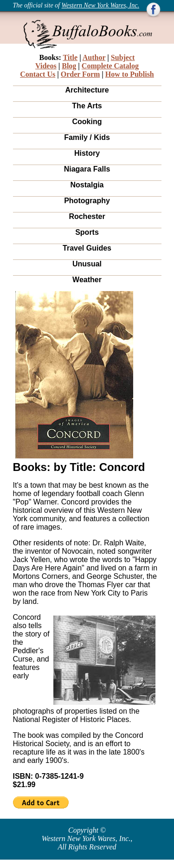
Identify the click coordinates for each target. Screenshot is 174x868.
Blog (69, 66)
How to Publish (130, 74)
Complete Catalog (110, 66)
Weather (87, 280)
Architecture (87, 90)
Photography (87, 201)
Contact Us (38, 74)
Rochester (87, 216)
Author (94, 57)
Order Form (81, 74)
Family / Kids (87, 137)
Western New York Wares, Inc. (101, 5)
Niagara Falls (87, 169)
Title (70, 57)
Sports (87, 232)
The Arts (87, 106)
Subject (123, 57)
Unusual (87, 264)
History (87, 153)
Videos (46, 66)
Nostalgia (87, 185)
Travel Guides (87, 248)
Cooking (87, 122)
